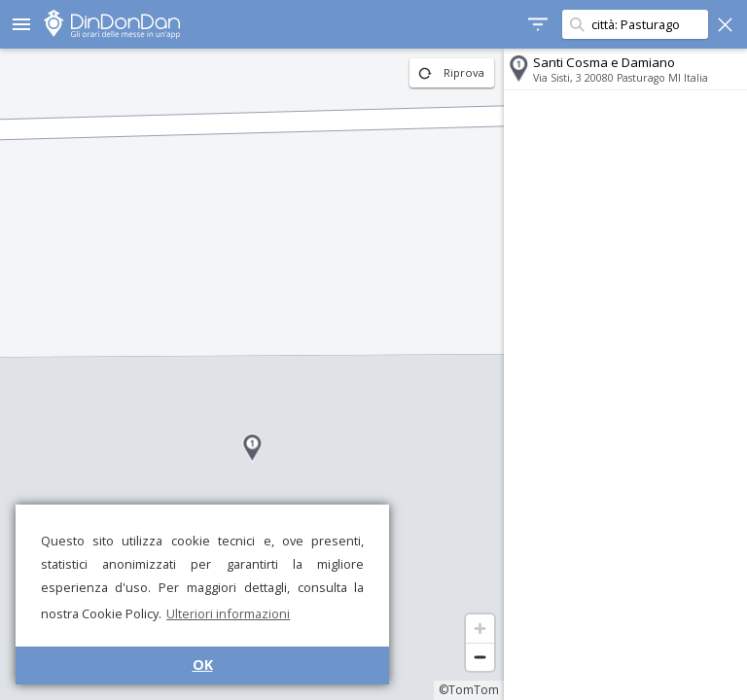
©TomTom (469, 690)
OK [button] (203, 665)
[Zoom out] (480, 657)
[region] (252, 374)
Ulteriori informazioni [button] (228, 613)
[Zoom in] (480, 629)
